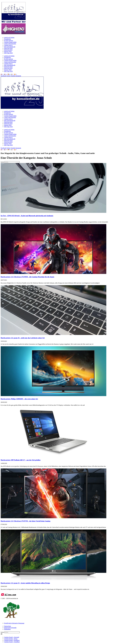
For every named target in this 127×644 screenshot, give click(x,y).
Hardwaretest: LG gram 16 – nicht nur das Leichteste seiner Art (23, 338)
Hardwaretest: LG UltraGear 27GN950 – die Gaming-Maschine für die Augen (27, 277)
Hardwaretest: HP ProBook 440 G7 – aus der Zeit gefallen (21, 460)
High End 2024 (8, 48)
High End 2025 (8, 50)
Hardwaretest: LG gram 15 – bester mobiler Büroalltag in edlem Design (25, 583)
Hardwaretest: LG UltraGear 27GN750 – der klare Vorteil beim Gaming (26, 521)
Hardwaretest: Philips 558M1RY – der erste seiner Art (19, 399)
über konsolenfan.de (10, 47)
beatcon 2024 (8, 51)
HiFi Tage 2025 (8, 53)
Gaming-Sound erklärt (10, 42)
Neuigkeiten (7, 39)
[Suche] (21, 163)
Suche (2, 162)
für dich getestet (9, 41)
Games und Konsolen (10, 44)
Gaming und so (8, 45)
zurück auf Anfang (9, 37)
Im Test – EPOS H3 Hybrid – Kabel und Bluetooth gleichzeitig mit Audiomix (27, 216)
